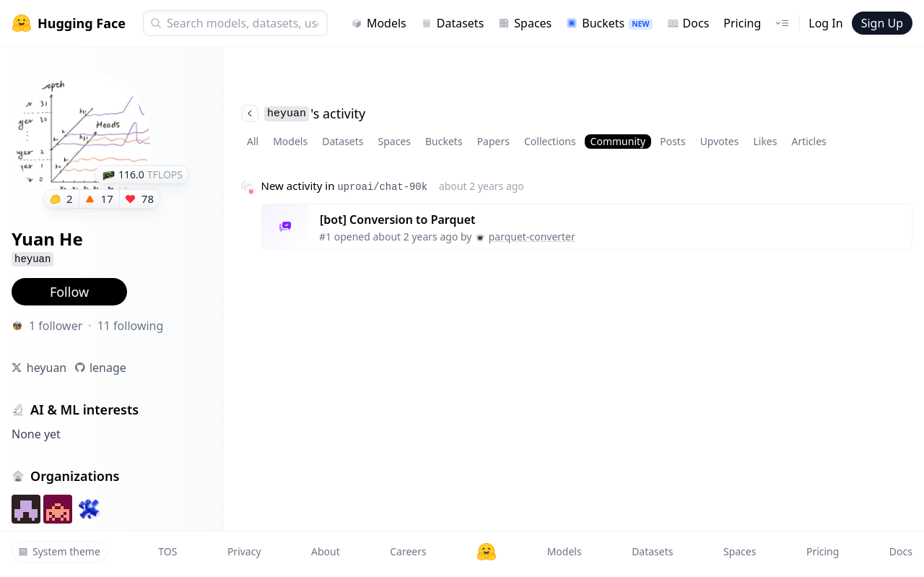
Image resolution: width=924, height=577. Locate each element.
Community (618, 141)
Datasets (453, 23)
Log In (825, 23)
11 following (131, 326)
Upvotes (720, 141)
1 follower (56, 326)
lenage (108, 368)
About (326, 551)
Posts (672, 141)
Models (379, 23)
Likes (765, 141)
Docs (688, 23)
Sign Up (882, 23)
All (253, 141)
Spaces (525, 23)
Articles (808, 141)
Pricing (742, 23)
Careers (408, 551)
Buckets (609, 23)
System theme (59, 551)
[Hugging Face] (487, 552)
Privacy (244, 551)
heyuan (47, 368)
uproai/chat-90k (382, 187)
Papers (493, 141)
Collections (550, 141)
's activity (303, 113)
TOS (167, 551)
